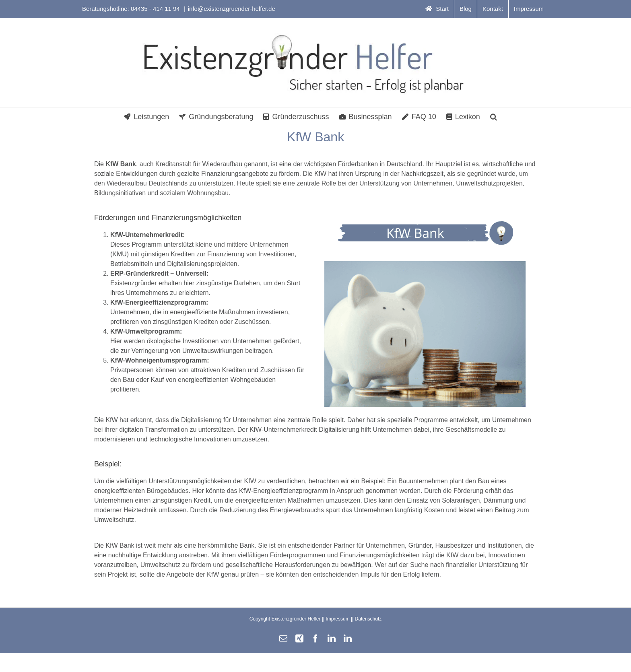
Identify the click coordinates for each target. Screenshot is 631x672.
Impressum (337, 619)
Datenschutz (368, 619)
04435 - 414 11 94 (156, 9)
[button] (494, 116)
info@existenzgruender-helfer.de (232, 9)
